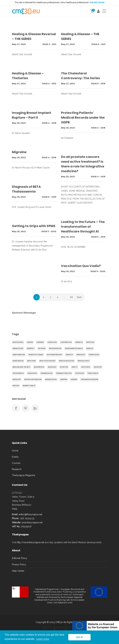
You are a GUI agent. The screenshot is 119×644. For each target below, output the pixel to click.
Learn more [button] (43, 639)
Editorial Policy (20, 558)
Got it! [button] (79, 637)
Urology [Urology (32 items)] (16, 386)
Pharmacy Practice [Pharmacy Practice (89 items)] (64, 373)
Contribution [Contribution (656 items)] (66, 342)
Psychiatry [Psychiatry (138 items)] (80, 373)
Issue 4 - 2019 (98, 177)
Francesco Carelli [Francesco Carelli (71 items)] (36, 355)
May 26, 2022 (19, 123)
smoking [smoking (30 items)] (64, 379)
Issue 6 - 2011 (98, 44)
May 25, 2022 (68, 177)
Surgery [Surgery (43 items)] (74, 379)
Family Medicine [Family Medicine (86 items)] (19, 355)
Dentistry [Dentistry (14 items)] (90, 342)
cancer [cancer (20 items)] (30, 342)
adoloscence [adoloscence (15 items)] (18, 342)
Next (79, 297)
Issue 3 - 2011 (49, 44)
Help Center (18, 571)
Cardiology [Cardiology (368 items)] (52, 342)
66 (71, 297)
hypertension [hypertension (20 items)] (18, 361)
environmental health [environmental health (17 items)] (74, 348)
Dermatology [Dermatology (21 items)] (18, 348)
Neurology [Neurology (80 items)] (52, 367)
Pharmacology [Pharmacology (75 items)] (47, 373)
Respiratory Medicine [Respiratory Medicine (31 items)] (33, 379)
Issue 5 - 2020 (49, 231)
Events (15, 457)
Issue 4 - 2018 (49, 158)
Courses (16, 463)
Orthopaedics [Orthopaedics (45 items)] (18, 373)
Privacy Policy (19, 564)
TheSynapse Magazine (24, 475)
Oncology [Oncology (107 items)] (98, 367)
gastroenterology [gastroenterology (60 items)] (54, 355)
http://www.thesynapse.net (31, 542)
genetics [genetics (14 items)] (69, 355)
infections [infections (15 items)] (31, 361)
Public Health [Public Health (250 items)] (93, 373)
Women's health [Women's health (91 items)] (29, 386)
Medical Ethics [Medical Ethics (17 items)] (84, 361)
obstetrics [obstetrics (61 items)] (86, 367)
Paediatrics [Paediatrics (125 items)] (32, 373)
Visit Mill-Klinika (97, 2)
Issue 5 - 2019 (49, 197)
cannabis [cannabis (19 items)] (40, 342)
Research (17, 469)
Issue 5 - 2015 (98, 84)
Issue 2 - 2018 (49, 123)
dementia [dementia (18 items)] (79, 342)
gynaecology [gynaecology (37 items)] (94, 355)
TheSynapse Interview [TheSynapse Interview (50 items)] (89, 379)
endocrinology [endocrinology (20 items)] (55, 348)
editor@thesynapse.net (30, 514)
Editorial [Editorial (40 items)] (42, 348)
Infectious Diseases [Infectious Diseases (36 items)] (47, 361)
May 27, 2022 (19, 44)
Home (15, 451)
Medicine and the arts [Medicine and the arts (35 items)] (21, 367)
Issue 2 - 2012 (49, 84)
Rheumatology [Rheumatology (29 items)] (51, 379)
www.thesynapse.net (32, 523)
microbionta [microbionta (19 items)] (39, 367)
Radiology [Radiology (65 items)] (17, 379)
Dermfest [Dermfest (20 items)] (31, 348)
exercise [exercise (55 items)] (90, 348)
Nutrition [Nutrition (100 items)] (64, 367)
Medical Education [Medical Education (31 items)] (67, 361)
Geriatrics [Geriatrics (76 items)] (81, 355)
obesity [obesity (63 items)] (75, 367)
